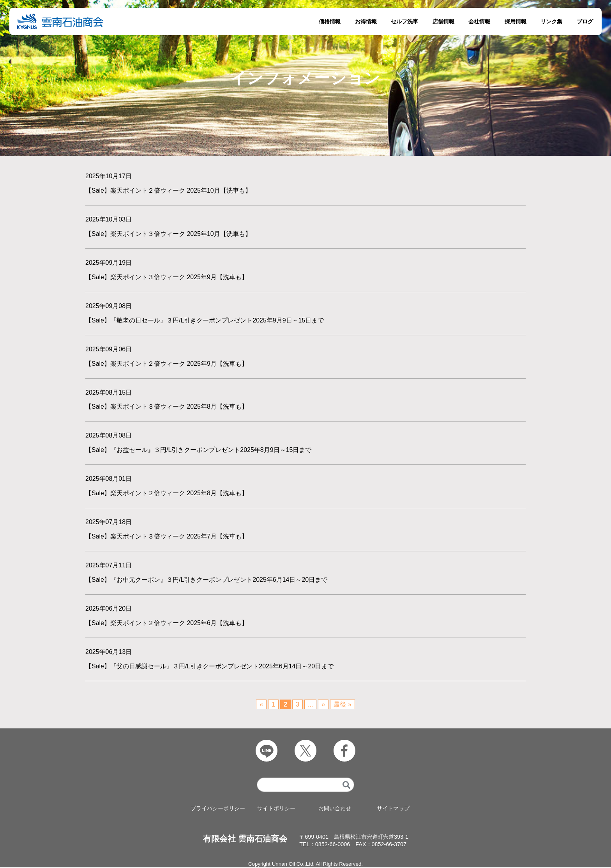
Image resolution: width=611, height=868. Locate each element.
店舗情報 (443, 21)
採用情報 (516, 21)
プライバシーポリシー (218, 809)
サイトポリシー (276, 809)
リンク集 (551, 21)
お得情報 (366, 21)
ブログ (585, 21)
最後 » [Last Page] (342, 705)
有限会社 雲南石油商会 (245, 839)
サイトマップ (393, 809)
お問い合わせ (335, 809)
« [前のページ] (261, 705)
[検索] (346, 785)
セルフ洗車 (404, 21)
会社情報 (479, 21)
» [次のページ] (323, 705)
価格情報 (330, 21)
